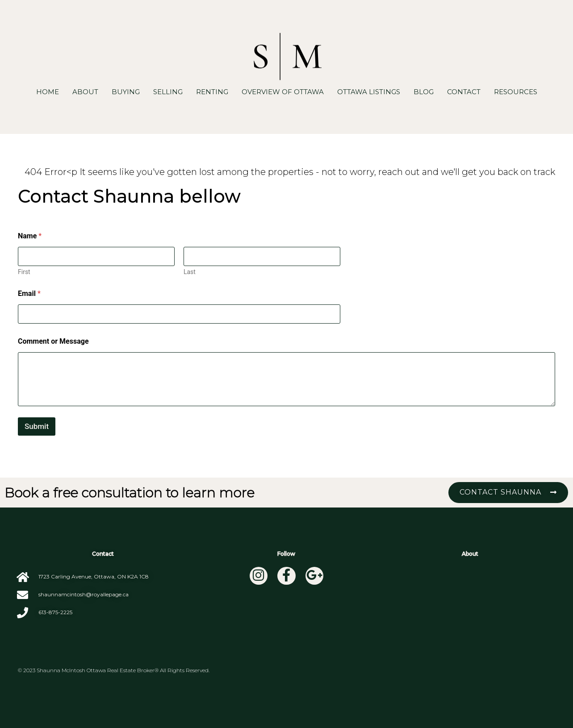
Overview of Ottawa (283, 92)
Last (190, 272)
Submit (37, 426)
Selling (168, 92)
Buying (126, 92)
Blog (424, 92)
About (85, 92)
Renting (212, 92)
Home (48, 92)
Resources (516, 92)
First (24, 272)
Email (29, 293)
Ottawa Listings (369, 92)
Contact (464, 92)
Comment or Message (53, 341)
